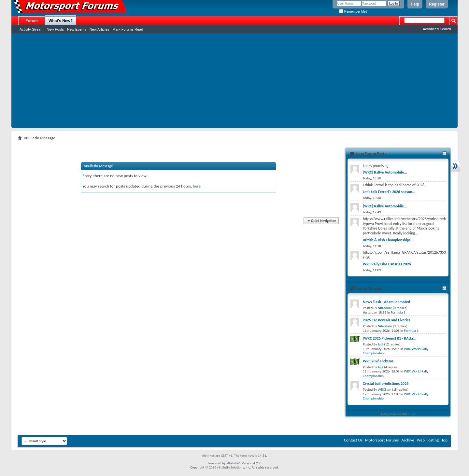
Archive (408, 440)
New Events (77, 29)
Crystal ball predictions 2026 (386, 384)
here (197, 186)
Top (444, 440)
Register (437, 4)
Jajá (381, 344)
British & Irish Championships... (388, 240)
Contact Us (353, 440)
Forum (31, 21)
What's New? (61, 21)
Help (415, 4)
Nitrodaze (385, 308)
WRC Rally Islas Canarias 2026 (387, 264)
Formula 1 (398, 312)
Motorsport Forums (382, 440)
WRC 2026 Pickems (378, 361)
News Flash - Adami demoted (386, 302)
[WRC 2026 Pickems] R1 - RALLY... (390, 338)
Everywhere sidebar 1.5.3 (398, 414)
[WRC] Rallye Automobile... (385, 172)
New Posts (55, 29)
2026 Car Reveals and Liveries (387, 320)
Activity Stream (31, 29)
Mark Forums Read (128, 29)
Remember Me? (353, 12)
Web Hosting (428, 440)
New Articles (99, 29)
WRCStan (384, 390)
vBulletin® (234, 463)
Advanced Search (437, 29)
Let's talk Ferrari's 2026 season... (389, 192)
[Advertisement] (234, 82)
